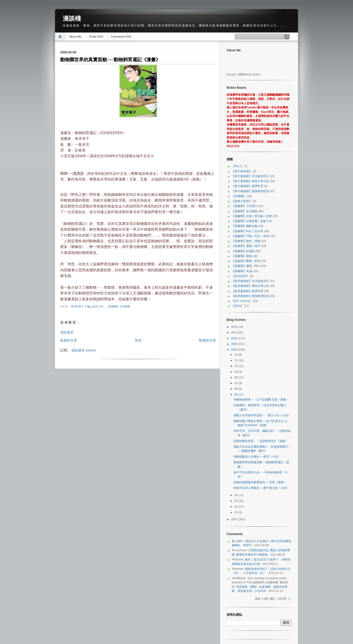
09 (236, 372)
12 (236, 355)
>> (290, 599)
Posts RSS (96, 37)
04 (236, 495)
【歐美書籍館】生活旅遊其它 (250, 281)
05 (236, 394)
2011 (235, 333)
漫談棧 (72, 18)
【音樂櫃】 (239, 196)
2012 (235, 327)
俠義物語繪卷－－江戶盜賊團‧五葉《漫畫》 (261, 399)
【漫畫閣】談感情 (243, 251)
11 (236, 360)
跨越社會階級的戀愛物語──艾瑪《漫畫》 (260, 482)
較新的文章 (69, 340)
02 (236, 507)
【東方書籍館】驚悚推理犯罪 (250, 191)
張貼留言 (67, 332)
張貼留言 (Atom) (84, 350)
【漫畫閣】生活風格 (118, 306)
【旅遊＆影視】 (242, 201)
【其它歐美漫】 (242, 171)
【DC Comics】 (242, 301)
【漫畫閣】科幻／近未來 (247, 231)
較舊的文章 (208, 340)
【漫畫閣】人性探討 (245, 206)
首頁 (138, 340)
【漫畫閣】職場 (242, 256)
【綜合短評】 (240, 276)
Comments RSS (121, 37)
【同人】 (237, 166)
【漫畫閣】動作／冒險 (246, 241)
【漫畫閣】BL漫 (242, 271)
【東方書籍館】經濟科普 (247, 186)
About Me (75, 37)
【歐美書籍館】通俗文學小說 (250, 286)
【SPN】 (238, 306)
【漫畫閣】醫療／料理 (246, 261)
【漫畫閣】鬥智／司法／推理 (250, 236)
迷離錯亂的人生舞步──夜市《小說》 (257, 456)
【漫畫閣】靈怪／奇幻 (246, 266)
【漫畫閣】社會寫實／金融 (249, 221)
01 (236, 512)
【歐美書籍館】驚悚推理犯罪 (250, 296)
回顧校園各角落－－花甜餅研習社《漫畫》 (261, 441)
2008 (235, 350)
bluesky (78, 306)
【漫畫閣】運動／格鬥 (246, 246)
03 (236, 501)
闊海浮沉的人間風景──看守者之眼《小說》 (261, 488)
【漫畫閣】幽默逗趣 (245, 226)
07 (236, 383)
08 (236, 377)
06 (236, 389)
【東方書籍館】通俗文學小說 (250, 181)
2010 (235, 338)
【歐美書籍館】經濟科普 (247, 291)
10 (236, 366)
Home (61, 37)
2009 (235, 344)
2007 (235, 519)
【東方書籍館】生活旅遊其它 (250, 176)
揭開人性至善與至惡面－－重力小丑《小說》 (262, 415)
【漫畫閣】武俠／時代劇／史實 (252, 216)
